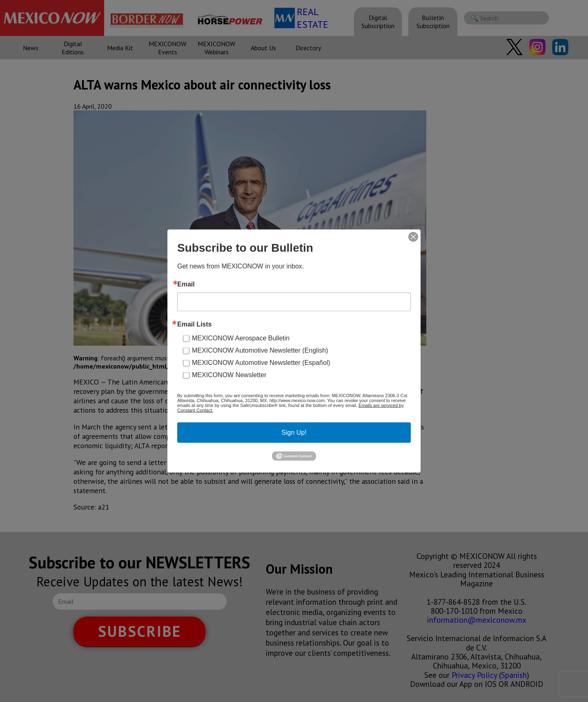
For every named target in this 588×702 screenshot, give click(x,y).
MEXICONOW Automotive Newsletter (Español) (261, 363)
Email (186, 284)
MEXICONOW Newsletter (229, 375)
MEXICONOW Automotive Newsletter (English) (260, 350)
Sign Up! (294, 433)
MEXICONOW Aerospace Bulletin (241, 338)
